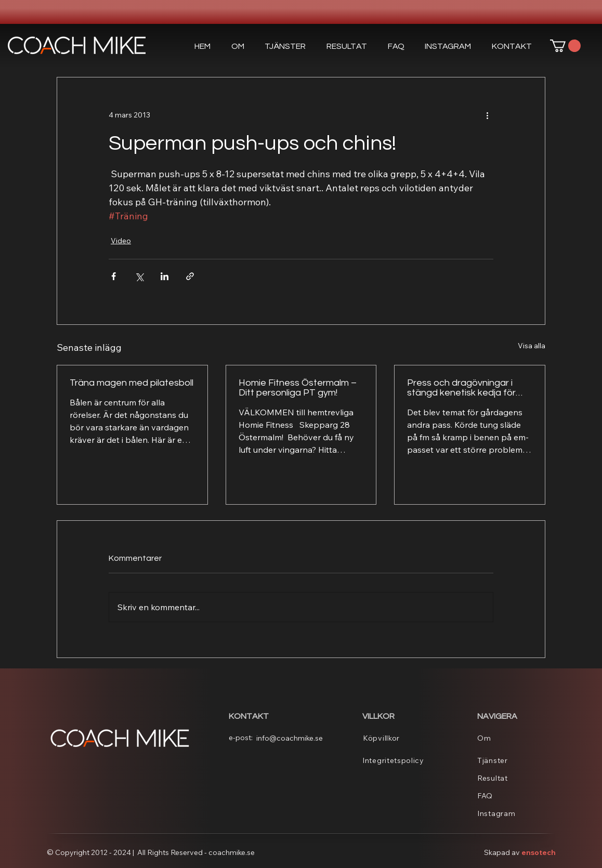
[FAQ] (516, 796)
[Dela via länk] (190, 276)
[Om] (516, 738)
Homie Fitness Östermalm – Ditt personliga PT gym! (298, 388)
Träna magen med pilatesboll (132, 383)
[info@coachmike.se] (292, 738)
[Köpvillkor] (402, 738)
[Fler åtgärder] (487, 115)
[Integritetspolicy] (402, 760)
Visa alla (532, 346)
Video (121, 241)
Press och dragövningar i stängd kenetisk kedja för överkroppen (461, 388)
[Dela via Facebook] (114, 276)
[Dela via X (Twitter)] (139, 276)
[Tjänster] (516, 760)
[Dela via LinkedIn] (165, 276)
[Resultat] (516, 778)
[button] (285, 46)
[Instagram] (516, 813)
